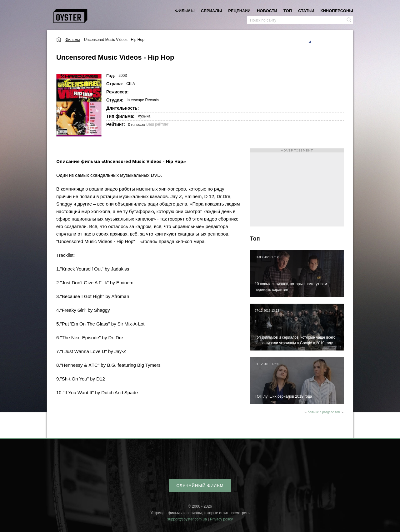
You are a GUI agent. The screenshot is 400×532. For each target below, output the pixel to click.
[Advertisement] (297, 187)
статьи (306, 11)
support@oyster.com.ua (187, 519)
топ (288, 11)
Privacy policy (221, 519)
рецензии (239, 11)
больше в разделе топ (324, 412)
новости (267, 11)
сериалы (211, 11)
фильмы (185, 11)
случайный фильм (200, 486)
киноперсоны (337, 11)
